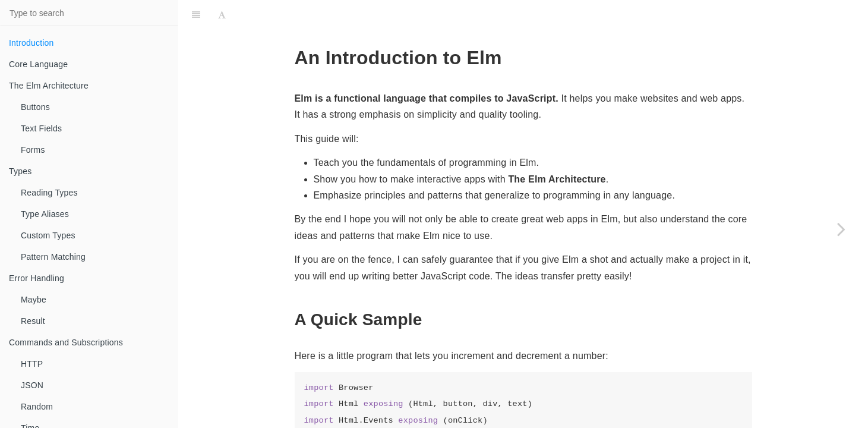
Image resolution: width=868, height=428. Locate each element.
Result (33, 321)
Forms (33, 150)
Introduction (31, 43)
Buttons (35, 107)
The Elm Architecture (49, 86)
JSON (32, 385)
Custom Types (48, 235)
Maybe (34, 300)
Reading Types (49, 193)
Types (20, 171)
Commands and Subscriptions (66, 342)
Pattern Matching (53, 257)
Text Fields (41, 128)
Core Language (38, 64)
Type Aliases (45, 214)
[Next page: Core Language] (841, 229)
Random (37, 407)
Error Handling (37, 278)
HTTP (32, 364)
